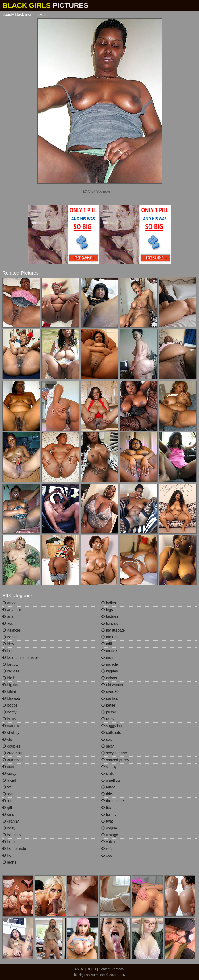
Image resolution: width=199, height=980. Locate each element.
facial (9, 780)
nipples (110, 671)
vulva (108, 842)
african (10, 603)
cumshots (13, 760)
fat (7, 787)
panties (110, 698)
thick (107, 794)
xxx (106, 855)
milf (106, 644)
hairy (9, 828)
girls (8, 814)
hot (7, 855)
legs (107, 610)
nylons (109, 678)
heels (9, 842)
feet (8, 794)
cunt (8, 767)
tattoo (108, 787)
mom (108, 658)
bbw (8, 644)
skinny (109, 767)
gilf (7, 808)
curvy (9, 774)
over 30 (110, 692)
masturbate (113, 630)
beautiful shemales (21, 658)
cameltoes (13, 726)
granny (10, 821)
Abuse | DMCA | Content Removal (99, 969)
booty (9, 712)
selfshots (111, 733)
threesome (112, 801)
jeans (9, 862)
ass (8, 623)
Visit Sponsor (96, 191)
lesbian (110, 617)
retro (107, 719)
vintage (110, 835)
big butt (11, 678)
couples (11, 746)
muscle (110, 664)
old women (113, 685)
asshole (11, 630)
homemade (14, 849)
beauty (10, 664)
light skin (111, 623)
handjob (11, 835)
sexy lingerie (114, 753)
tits (106, 808)
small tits (111, 780)
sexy (107, 746)
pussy (108, 712)
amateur (12, 610)
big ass (11, 671)
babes (10, 637)
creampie (12, 753)
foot (8, 801)
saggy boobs (114, 726)
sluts (107, 774)
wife (107, 849)
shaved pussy (115, 760)
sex (106, 739)
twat (107, 821)
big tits (10, 685)
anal (8, 617)
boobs (10, 705)
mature (109, 637)
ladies (108, 603)
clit (7, 739)
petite (108, 705)
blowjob (11, 698)
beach (10, 651)
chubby (11, 733)
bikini (9, 692)
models (110, 651)
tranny (109, 814)
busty (9, 719)
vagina (109, 828)
